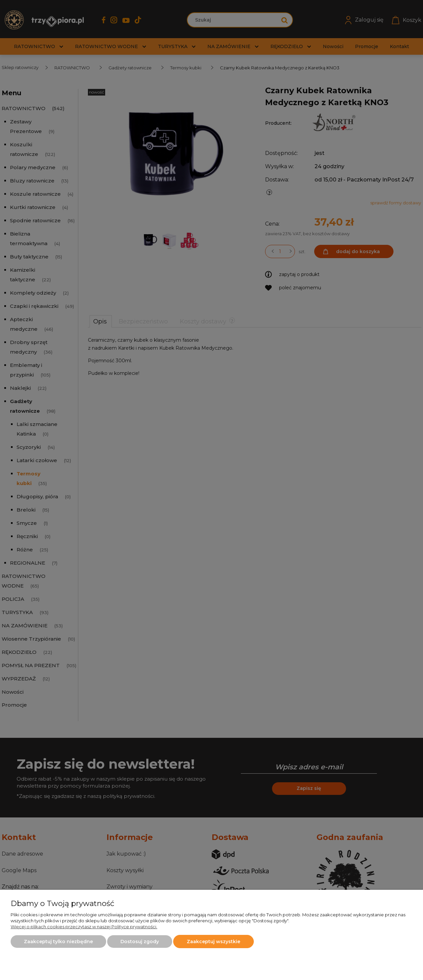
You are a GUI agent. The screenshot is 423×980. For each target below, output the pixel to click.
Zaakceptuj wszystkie (213, 942)
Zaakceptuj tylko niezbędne (58, 942)
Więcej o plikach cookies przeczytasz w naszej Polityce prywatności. (84, 927)
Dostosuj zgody (140, 942)
